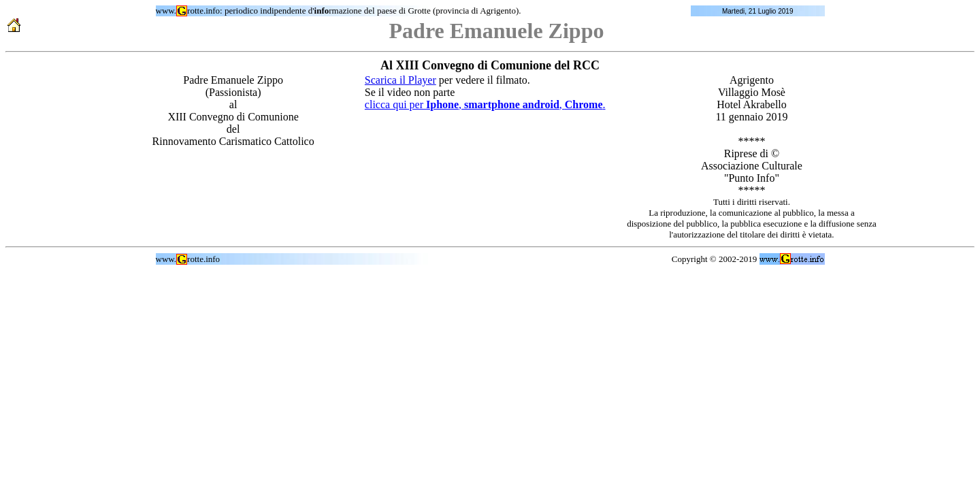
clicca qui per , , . (485, 104)
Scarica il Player (401, 80)
